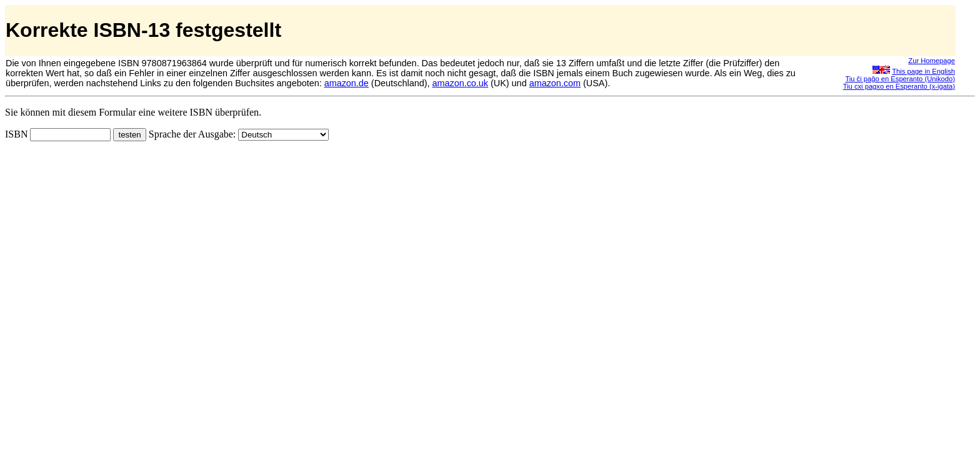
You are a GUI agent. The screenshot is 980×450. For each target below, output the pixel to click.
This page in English (923, 71)
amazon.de (347, 83)
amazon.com (555, 83)
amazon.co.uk (460, 83)
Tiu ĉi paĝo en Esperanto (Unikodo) (900, 79)
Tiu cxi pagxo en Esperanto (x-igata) (899, 86)
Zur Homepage (932, 61)
